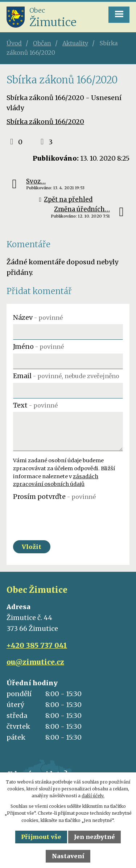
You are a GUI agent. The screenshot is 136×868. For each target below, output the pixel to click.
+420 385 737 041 (37, 645)
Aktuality (75, 43)
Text (35, 405)
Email (66, 376)
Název (38, 317)
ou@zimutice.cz (35, 662)
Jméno (38, 346)
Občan (42, 43)
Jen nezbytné (94, 837)
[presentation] (68, 517)
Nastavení (68, 856)
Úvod (14, 43)
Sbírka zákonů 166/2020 (45, 122)
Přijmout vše (41, 837)
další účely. (93, 796)
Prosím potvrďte (54, 497)
